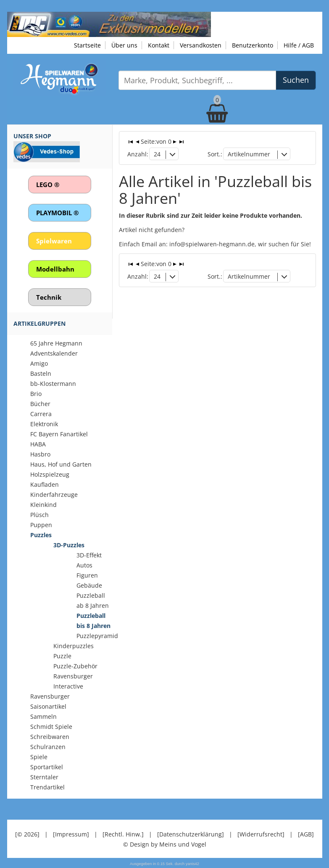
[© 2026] (27, 834)
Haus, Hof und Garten (61, 464)
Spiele (39, 757)
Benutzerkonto (253, 45)
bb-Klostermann (53, 384)
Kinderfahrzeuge (54, 495)
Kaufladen (45, 484)
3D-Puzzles (69, 545)
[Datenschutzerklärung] (191, 834)
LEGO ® (48, 185)
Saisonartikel (48, 706)
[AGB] (306, 834)
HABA (38, 444)
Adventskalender (54, 353)
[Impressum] (71, 834)
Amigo (39, 363)
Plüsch (39, 515)
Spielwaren (54, 241)
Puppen (41, 525)
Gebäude (89, 585)
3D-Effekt (89, 555)
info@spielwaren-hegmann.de (212, 244)
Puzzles (41, 535)
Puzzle (62, 656)
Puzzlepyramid (97, 636)
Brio (36, 394)
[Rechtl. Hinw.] (123, 834)
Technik (49, 297)
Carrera (41, 414)
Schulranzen (48, 747)
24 (157, 154)
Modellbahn (55, 269)
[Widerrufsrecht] (261, 834)
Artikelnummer (249, 154)
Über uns (124, 45)
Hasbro (40, 454)
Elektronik (44, 424)
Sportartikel (47, 767)
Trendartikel (47, 787)
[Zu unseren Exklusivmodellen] (109, 24)
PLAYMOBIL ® (57, 213)
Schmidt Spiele (51, 727)
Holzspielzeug (50, 474)
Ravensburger (50, 696)
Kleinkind (43, 505)
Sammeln (43, 716)
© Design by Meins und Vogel (165, 844)
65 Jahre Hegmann (56, 343)
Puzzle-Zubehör (75, 666)
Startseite (87, 45)
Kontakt (159, 45)
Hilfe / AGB (299, 45)
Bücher (40, 404)
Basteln (41, 373)
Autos (84, 565)
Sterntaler (44, 777)
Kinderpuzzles (74, 646)
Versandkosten (201, 45)
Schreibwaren (50, 737)
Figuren (87, 575)
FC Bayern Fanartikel (59, 434)
